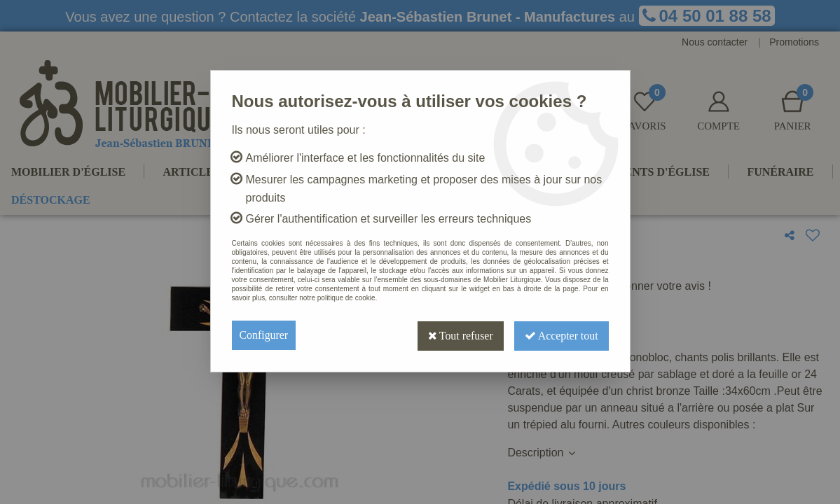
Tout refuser (457, 335)
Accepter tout (560, 335)
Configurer (264, 335)
